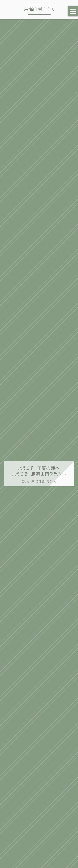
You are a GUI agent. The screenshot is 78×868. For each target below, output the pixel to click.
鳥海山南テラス (39, 9)
